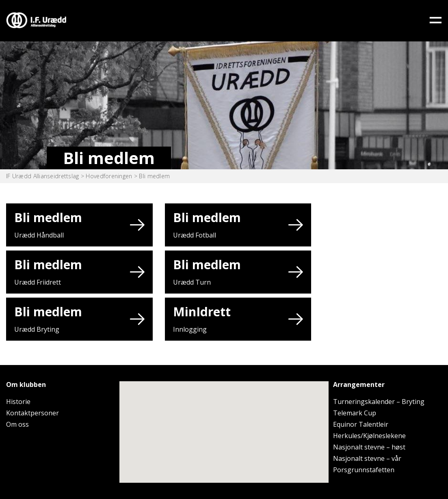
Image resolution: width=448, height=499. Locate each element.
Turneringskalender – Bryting (379, 402)
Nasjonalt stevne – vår (367, 458)
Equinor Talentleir (361, 424)
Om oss (17, 424)
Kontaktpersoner (32, 413)
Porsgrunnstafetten (364, 470)
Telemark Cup (355, 413)
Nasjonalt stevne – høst (369, 447)
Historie (18, 402)
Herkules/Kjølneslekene (369, 436)
